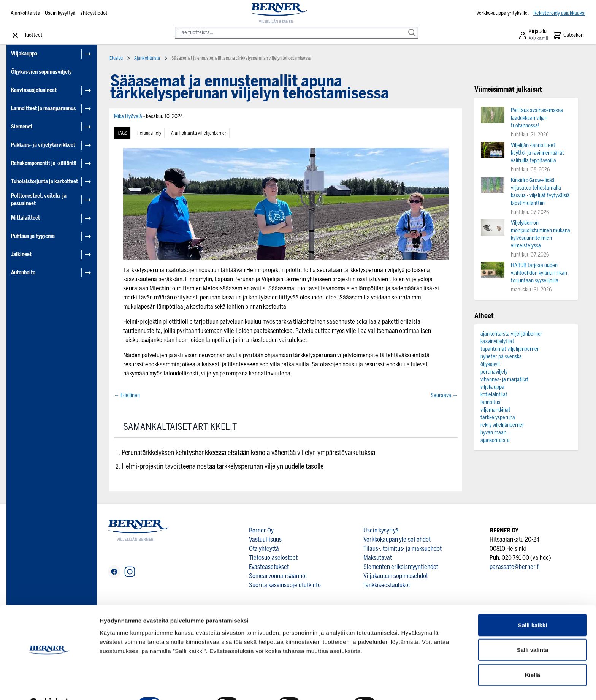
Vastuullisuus (265, 539)
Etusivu (116, 58)
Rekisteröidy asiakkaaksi (559, 13)
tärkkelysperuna (498, 417)
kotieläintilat (494, 395)
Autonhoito (23, 273)
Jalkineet (21, 254)
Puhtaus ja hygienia (33, 236)
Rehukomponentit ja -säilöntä (44, 163)
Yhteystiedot (94, 13)
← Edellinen (127, 395)
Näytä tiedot (407, 685)
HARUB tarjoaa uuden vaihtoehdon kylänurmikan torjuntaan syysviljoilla (539, 273)
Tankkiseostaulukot (387, 585)
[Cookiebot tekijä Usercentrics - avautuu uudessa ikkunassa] (49, 685)
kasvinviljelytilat (497, 341)
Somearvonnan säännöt (278, 576)
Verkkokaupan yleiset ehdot (397, 539)
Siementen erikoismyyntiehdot (401, 567)
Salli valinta (533, 631)
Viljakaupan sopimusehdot (396, 576)
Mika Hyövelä (129, 116)
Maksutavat (378, 558)
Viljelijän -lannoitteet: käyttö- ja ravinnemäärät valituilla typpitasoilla (537, 153)
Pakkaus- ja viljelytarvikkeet (43, 145)
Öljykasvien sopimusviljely (41, 72)
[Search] (412, 27)
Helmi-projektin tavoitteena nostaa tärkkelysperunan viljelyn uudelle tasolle (223, 466)
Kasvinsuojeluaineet (34, 90)
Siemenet (22, 127)
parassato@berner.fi (515, 567)
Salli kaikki (533, 606)
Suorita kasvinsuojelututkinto (285, 585)
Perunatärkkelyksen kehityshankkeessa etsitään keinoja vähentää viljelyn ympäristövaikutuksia (248, 453)
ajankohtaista (495, 440)
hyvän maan (493, 433)
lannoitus (490, 402)
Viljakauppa (24, 54)
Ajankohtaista (25, 13)
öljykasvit (490, 364)
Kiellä (533, 656)
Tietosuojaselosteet (273, 558)
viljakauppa (492, 387)
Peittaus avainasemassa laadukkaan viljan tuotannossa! (537, 118)
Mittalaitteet (25, 218)
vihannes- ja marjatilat (504, 379)
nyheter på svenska (501, 357)
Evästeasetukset (269, 567)
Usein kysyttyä (60, 13)
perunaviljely (149, 133)
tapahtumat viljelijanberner (510, 349)
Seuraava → (444, 395)
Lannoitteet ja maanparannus (44, 108)
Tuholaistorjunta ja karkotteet (44, 181)
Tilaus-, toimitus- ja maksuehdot (403, 549)
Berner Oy (261, 530)
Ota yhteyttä (264, 549)
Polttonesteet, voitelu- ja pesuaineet (39, 200)
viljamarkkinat (495, 410)
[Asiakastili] (533, 35)
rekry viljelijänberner (502, 425)
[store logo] (279, 13)
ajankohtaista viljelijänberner (199, 133)
